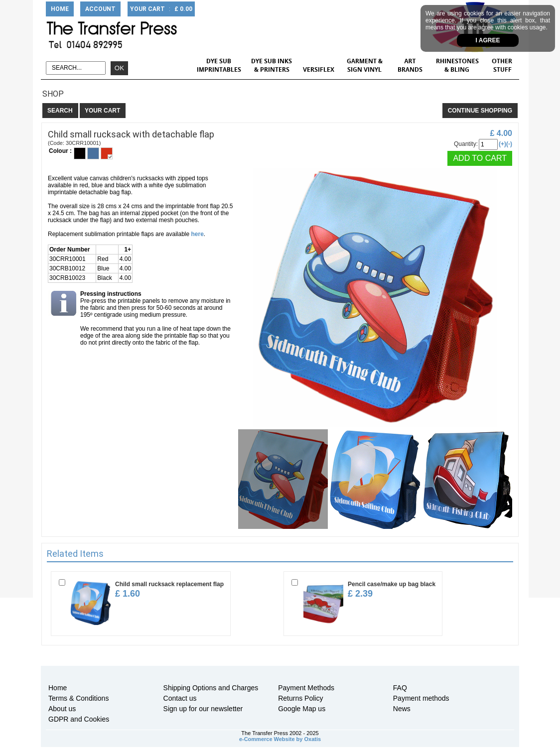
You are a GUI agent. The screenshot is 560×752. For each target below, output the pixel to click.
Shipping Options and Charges (211, 688)
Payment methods (421, 698)
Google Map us (302, 709)
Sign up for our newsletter (203, 709)
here (198, 234)
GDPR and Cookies (79, 719)
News (402, 709)
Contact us (180, 698)
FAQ (400, 688)
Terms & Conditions (78, 698)
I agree (488, 40)
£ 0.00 (183, 9)
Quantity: (466, 144)
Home (58, 688)
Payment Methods (306, 688)
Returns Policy (300, 698)
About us (62, 709)
